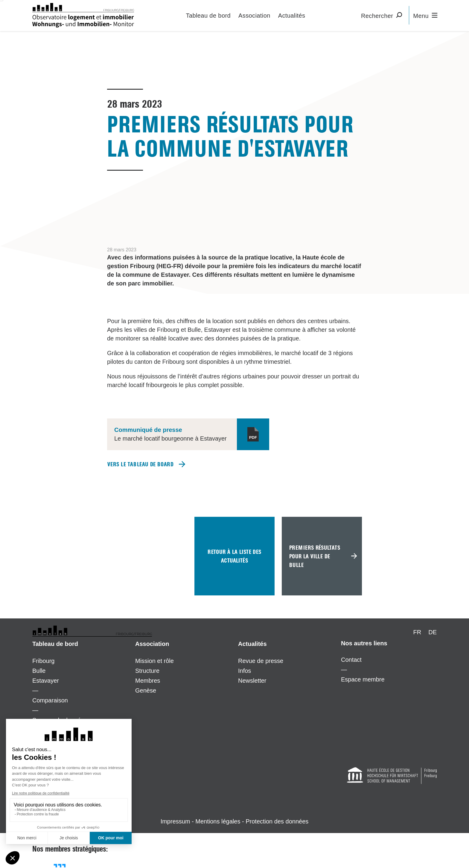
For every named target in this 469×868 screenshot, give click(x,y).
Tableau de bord (208, 16)
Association (254, 16)
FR (417, 632)
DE (433, 632)
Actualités (292, 16)
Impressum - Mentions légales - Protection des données (235, 821)
